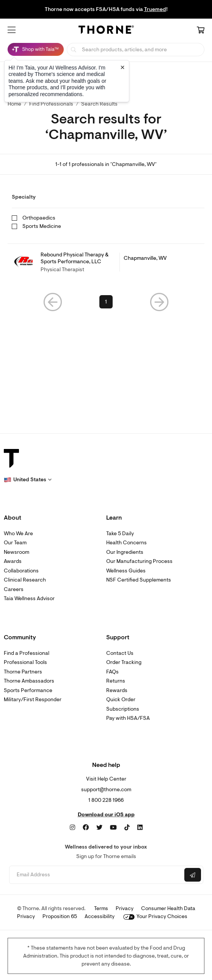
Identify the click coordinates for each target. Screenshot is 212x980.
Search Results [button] (99, 104)
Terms (101, 908)
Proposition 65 (60, 916)
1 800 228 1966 (106, 800)
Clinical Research (25, 580)
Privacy (125, 908)
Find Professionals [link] (51, 104)
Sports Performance (28, 690)
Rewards (117, 690)
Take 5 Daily (120, 533)
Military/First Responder (33, 699)
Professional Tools (25, 662)
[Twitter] (99, 828)
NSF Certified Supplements (139, 580)
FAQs (112, 672)
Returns (116, 681)
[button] (12, 30)
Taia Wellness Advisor (29, 598)
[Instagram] (72, 828)
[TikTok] (127, 828)
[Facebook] (86, 828)
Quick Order (121, 699)
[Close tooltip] (122, 67)
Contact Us (120, 653)
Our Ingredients (125, 552)
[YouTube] (113, 828)
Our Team (15, 543)
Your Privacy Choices (155, 916)
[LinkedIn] (140, 828)
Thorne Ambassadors (29, 681)
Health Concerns (126, 543)
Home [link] (14, 104)
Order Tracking (124, 662)
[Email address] (96, 875)
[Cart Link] (201, 31)
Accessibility (100, 916)
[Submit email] (193, 875)
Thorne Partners (23, 672)
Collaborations (21, 571)
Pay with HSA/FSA (128, 718)
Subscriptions (123, 709)
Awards (13, 561)
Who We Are (18, 533)
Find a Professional (27, 653)
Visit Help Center (106, 779)
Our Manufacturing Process (139, 561)
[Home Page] (106, 31)
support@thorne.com (106, 790)
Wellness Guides (126, 571)
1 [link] (106, 302)
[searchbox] (136, 50)
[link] (106, 262)
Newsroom (16, 552)
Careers (14, 589)
